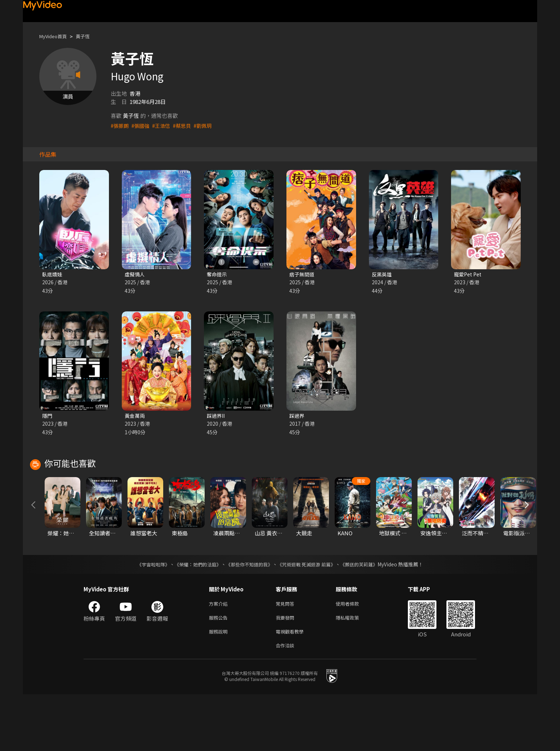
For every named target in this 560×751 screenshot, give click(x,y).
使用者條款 (353, 657)
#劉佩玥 (207, 126)
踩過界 (297, 417)
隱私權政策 (353, 672)
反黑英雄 (382, 274)
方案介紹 (220, 657)
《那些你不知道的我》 (249, 617)
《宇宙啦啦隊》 (146, 617)
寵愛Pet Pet (469, 274)
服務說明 (220, 687)
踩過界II (217, 417)
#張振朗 (120, 126)
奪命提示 (217, 274)
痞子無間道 (303, 274)
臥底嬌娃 (53, 274)
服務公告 (220, 672)
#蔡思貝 (186, 126)
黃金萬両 (135, 417)
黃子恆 (89, 36)
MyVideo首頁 (56, 36)
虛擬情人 (135, 274)
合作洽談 (286, 702)
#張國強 (142, 126)
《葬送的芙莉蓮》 (366, 617)
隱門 (47, 417)
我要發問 (286, 672)
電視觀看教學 (292, 687)
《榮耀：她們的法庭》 (194, 617)
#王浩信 (164, 126)
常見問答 (286, 657)
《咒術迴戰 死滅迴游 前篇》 (310, 617)
